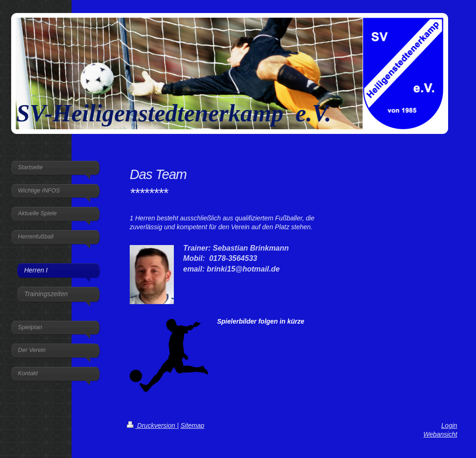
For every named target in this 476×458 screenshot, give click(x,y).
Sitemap (192, 425)
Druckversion (152, 425)
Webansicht (440, 434)
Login (449, 425)
